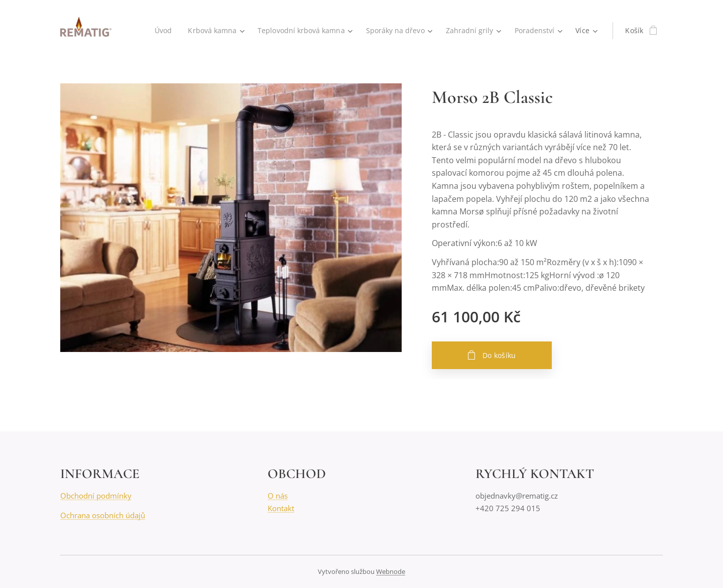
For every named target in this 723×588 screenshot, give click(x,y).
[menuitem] (158, 31)
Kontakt (281, 508)
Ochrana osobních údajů (103, 515)
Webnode (391, 571)
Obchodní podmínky (96, 496)
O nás (278, 496)
